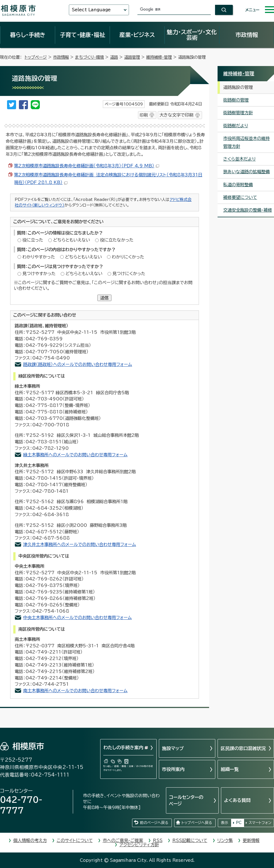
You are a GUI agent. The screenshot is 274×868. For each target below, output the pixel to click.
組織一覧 (230, 769)
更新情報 (251, 840)
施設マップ (173, 748)
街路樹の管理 (236, 100)
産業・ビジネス (137, 35)
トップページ (36, 57)
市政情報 (247, 35)
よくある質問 (237, 800)
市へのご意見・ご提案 (123, 840)
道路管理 (132, 57)
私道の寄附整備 (238, 185)
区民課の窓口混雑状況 (243, 748)
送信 (104, 298)
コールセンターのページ (186, 800)
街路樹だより (236, 126)
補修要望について (240, 197)
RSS (158, 840)
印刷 (144, 115)
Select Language (91, 10)
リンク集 (225, 840)
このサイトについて (75, 840)
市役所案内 (173, 769)
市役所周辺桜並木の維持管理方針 (246, 142)
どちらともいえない (72, 240)
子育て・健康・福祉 (82, 35)
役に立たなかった (117, 240)
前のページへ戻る (154, 823)
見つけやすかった (39, 274)
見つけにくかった (129, 274)
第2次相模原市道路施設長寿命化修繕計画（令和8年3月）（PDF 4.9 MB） (87, 166)
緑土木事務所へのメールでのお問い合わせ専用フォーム (75, 455)
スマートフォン (260, 823)
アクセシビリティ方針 (139, 845)
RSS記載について (190, 840)
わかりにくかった (128, 257)
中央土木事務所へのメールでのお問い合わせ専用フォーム (77, 618)
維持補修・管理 (159, 57)
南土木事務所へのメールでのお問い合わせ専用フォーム (75, 691)
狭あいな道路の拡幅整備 (246, 172)
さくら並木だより (239, 159)
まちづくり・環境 (89, 57)
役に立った (33, 240)
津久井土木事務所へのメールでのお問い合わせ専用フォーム (80, 544)
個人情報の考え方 (30, 840)
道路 (114, 57)
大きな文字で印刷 (176, 115)
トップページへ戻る (197, 823)
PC (239, 823)
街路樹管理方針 (238, 113)
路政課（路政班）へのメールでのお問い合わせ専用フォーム (78, 364)
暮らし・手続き (28, 35)
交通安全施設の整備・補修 (248, 210)
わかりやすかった (39, 257)
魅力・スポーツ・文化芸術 (192, 35)
